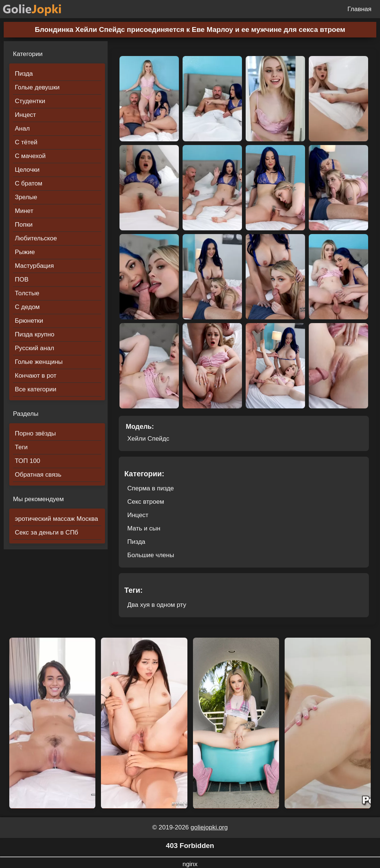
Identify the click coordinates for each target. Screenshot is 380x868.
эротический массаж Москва (56, 519)
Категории (28, 54)
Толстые (27, 293)
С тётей (26, 142)
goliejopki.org (209, 827)
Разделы (26, 414)
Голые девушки (37, 87)
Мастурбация (34, 266)
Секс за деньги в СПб (47, 532)
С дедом (27, 307)
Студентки (30, 101)
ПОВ (22, 280)
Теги (21, 447)
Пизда (24, 74)
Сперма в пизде (151, 488)
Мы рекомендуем (38, 499)
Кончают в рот (36, 376)
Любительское (36, 238)
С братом (29, 183)
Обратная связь (38, 475)
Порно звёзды (35, 433)
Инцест (25, 115)
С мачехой (30, 156)
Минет (24, 211)
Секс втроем (146, 502)
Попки (24, 225)
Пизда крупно (35, 334)
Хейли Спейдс (148, 439)
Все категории (36, 389)
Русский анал (35, 348)
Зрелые (26, 197)
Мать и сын (144, 528)
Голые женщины (39, 362)
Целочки (27, 170)
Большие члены (151, 555)
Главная (359, 9)
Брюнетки (29, 321)
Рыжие (25, 252)
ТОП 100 (27, 461)
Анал (22, 129)
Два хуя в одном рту (157, 605)
